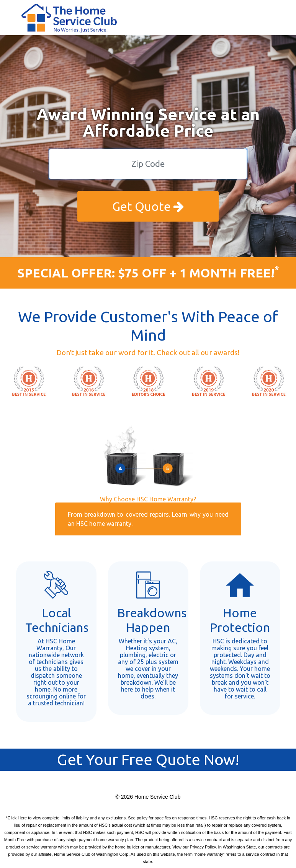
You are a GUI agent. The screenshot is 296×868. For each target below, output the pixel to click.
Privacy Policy (203, 847)
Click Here (17, 818)
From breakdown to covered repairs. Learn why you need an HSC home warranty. (148, 519)
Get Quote (148, 206)
